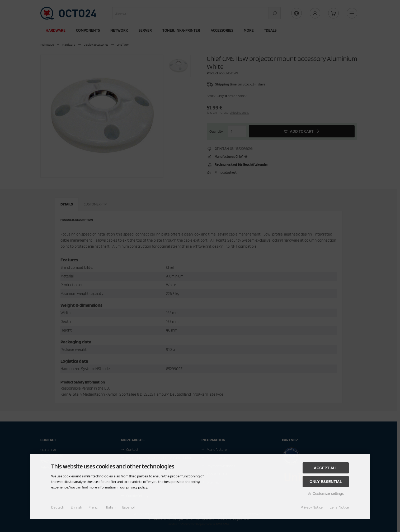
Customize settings (326, 493)
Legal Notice (339, 507)
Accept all (326, 468)
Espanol (128, 507)
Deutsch (58, 507)
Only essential (326, 482)
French (94, 507)
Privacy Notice (312, 507)
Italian (111, 507)
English (76, 507)
